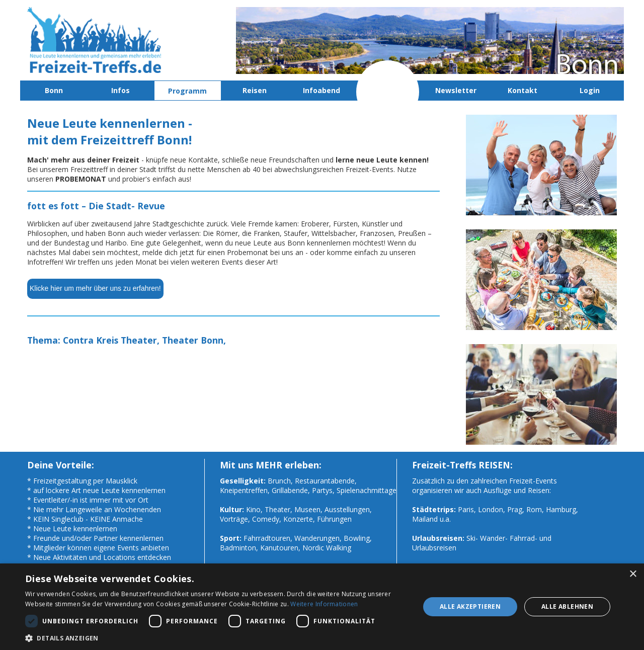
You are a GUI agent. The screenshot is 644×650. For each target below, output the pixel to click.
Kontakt (522, 90)
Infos (120, 90)
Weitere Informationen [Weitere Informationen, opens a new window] (324, 604)
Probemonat (389, 90)
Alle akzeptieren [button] (470, 606)
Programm (187, 91)
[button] (217, 638)
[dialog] (322, 607)
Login (590, 90)
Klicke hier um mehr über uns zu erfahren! (95, 288)
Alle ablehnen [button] (567, 606)
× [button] (633, 574)
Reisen (255, 90)
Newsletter (456, 90)
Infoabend (321, 90)
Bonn (54, 90)
